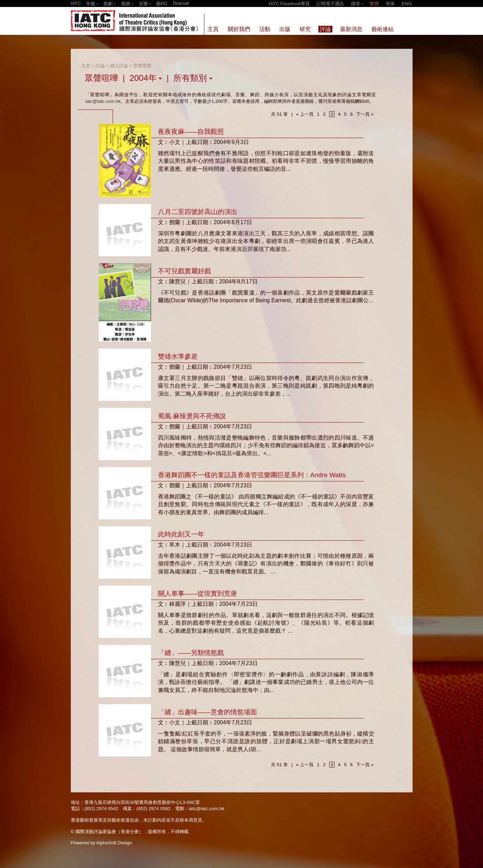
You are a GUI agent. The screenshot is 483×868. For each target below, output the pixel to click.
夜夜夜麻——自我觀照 (191, 132)
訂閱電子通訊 (330, 4)
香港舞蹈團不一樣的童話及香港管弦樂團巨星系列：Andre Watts (252, 475)
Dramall (181, 3)
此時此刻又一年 (181, 534)
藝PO (162, 4)
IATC (76, 3)
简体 (390, 4)
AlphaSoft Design (114, 843)
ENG (407, 4)
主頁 (86, 66)
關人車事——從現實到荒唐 (198, 593)
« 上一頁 (305, 114)
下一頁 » (365, 114)
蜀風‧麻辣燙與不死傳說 (192, 416)
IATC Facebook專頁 (289, 4)
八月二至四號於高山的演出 (198, 212)
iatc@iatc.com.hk (103, 101)
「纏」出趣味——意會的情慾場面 (207, 712)
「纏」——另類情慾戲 (191, 653)
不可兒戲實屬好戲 (184, 271)
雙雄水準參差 (178, 356)
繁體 (374, 4)
